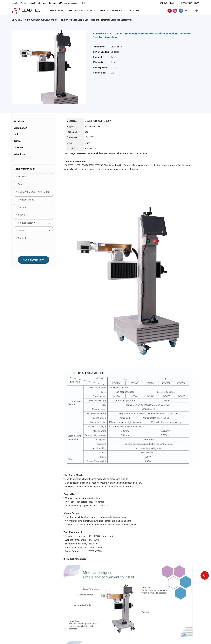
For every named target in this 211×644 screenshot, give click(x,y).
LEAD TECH (18, 20)
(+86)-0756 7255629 (189, 3)
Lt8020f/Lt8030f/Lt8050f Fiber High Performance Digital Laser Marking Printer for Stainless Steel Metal (80, 20)
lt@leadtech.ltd (169, 3)
